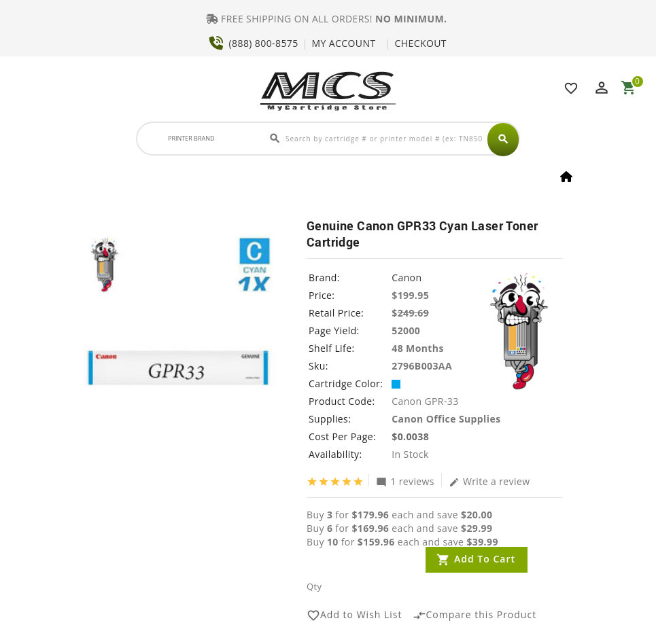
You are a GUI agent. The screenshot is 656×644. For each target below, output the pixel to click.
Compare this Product (475, 615)
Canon (407, 278)
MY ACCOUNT (344, 43)
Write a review (489, 481)
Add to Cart (485, 559)
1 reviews (405, 481)
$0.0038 (410, 436)
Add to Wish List (355, 615)
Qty (314, 586)
